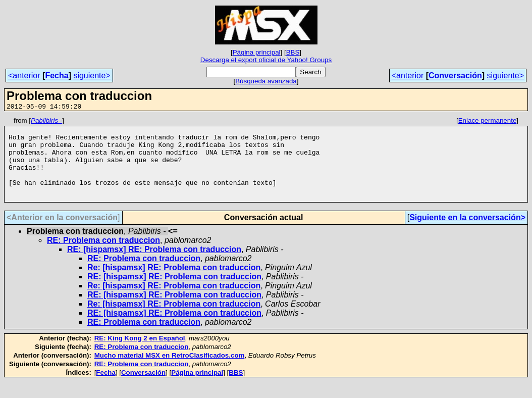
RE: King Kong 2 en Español (140, 355)
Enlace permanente (488, 122)
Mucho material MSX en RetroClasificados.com (170, 372)
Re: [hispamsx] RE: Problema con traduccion (174, 284)
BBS (293, 52)
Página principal (257, 52)
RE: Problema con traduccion (103, 257)
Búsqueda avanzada (266, 81)
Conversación (455, 76)
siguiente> (92, 76)
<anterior (24, 76)
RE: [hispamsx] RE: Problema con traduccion (154, 266)
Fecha (57, 76)
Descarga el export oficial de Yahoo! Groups (266, 60)
